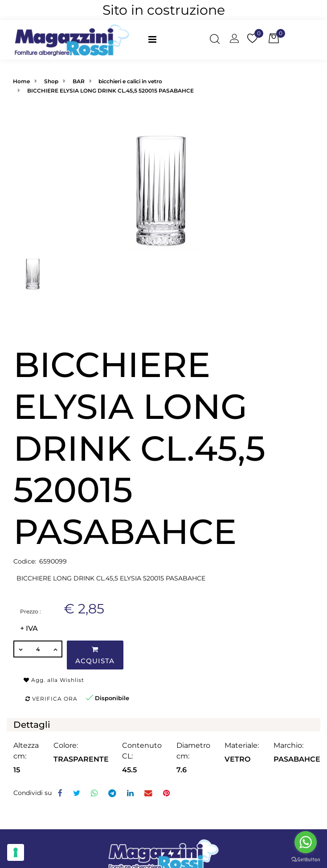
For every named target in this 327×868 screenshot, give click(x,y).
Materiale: (242, 745)
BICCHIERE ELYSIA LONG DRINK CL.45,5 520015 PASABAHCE (110, 91)
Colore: (66, 745)
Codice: (25, 561)
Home (21, 81)
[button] (215, 40)
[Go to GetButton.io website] (306, 859)
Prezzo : (31, 611)
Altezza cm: (26, 751)
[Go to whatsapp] (306, 842)
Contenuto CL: (142, 751)
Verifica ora (51, 699)
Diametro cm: (193, 751)
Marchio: (288, 745)
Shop (51, 81)
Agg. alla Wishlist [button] (54, 680)
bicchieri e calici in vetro (130, 81)
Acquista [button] (95, 655)
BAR (79, 81)
